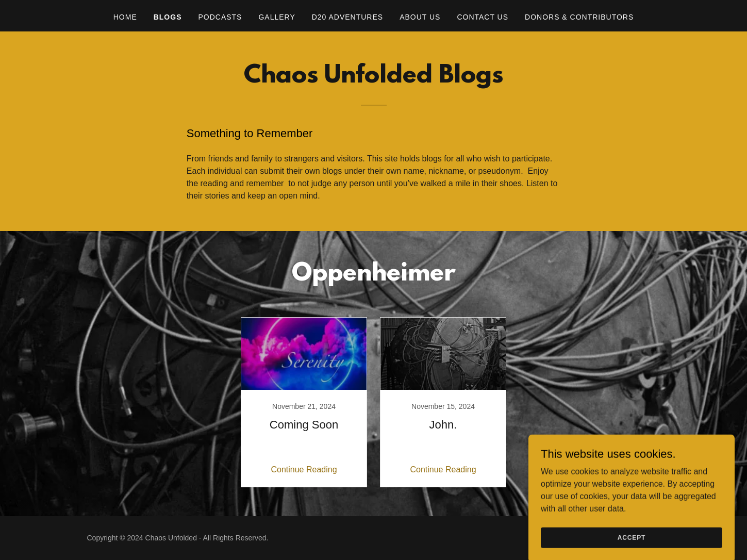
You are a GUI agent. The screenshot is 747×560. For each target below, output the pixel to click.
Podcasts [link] (220, 17)
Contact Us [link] (483, 17)
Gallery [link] (277, 17)
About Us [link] (420, 17)
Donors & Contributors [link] (579, 17)
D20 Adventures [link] (347, 17)
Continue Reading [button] (304, 470)
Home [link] (125, 17)
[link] (304, 402)
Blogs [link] (168, 17)
